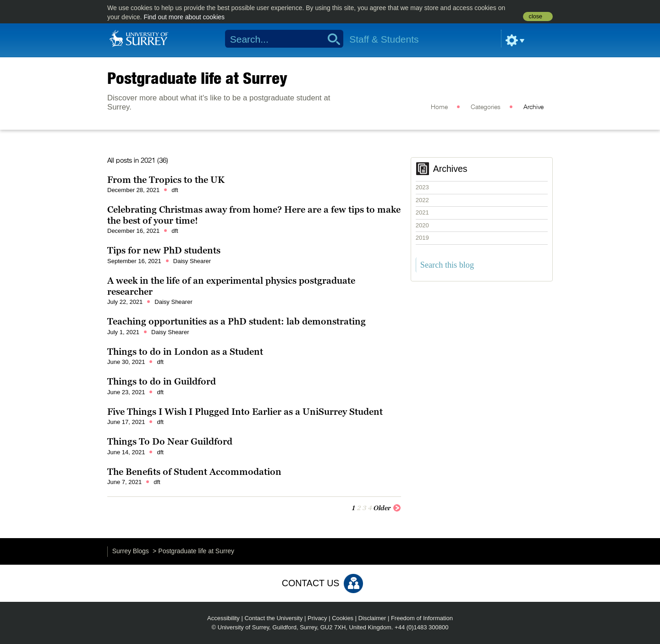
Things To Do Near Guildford (170, 441)
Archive (533, 107)
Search (331, 39)
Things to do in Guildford (162, 381)
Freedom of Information (422, 618)
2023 (422, 187)
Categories (486, 107)
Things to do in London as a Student (185, 352)
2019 (422, 238)
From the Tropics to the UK (166, 180)
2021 (422, 212)
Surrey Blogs (131, 551)
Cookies (343, 618)
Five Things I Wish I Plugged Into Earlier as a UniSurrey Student (245, 412)
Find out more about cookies (184, 17)
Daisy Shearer (192, 261)
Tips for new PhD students (164, 250)
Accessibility (223, 618)
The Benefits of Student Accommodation (194, 472)
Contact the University (273, 618)
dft (175, 190)
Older (387, 507)
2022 (422, 200)
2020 (422, 225)
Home (439, 107)
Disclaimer (372, 618)
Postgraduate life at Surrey (197, 78)
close (536, 17)
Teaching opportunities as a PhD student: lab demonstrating (236, 321)
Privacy (317, 618)
